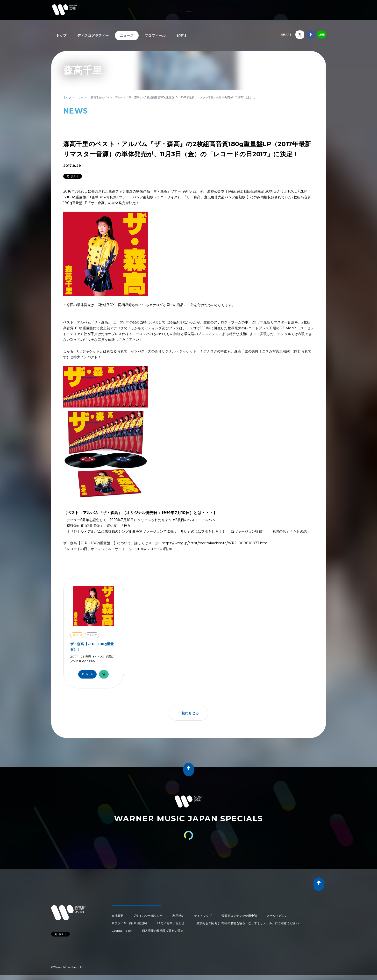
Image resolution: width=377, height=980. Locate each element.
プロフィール (155, 36)
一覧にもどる (189, 713)
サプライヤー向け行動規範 (129, 923)
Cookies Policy (122, 931)
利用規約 (178, 916)
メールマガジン (277, 916)
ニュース (127, 36)
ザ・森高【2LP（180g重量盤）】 (92, 647)
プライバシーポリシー (148, 916)
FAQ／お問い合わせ (171, 923)
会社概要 (117, 916)
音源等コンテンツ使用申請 (239, 916)
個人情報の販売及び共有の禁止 (163, 931)
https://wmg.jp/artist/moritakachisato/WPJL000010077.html (215, 543)
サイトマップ (203, 916)
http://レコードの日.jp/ (154, 549)
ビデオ (182, 36)
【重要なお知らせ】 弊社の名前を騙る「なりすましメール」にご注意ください (246, 923)
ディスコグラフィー (93, 36)
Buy (89, 674)
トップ (61, 36)
